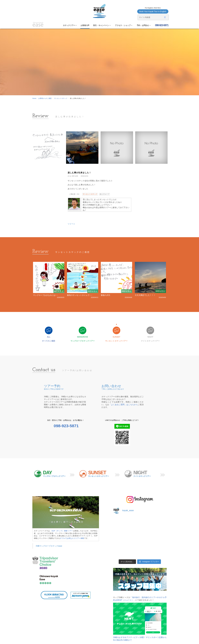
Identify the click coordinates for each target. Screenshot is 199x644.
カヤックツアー (70, 25)
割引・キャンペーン (102, 25)
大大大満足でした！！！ (145, 295)
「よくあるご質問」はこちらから (124, 405)
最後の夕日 (105, 295)
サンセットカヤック (61, 98)
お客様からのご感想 (45, 98)
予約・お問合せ (143, 25)
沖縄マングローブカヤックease (49, 546)
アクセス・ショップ (123, 25)
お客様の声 (85, 25)
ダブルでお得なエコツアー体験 (72, 538)
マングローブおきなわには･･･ (46, 295)
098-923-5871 (161, 25)
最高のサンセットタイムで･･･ (80, 295)
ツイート (71, 224)
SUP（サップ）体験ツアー (62, 531)
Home (34, 98)
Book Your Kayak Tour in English (153, 11)
